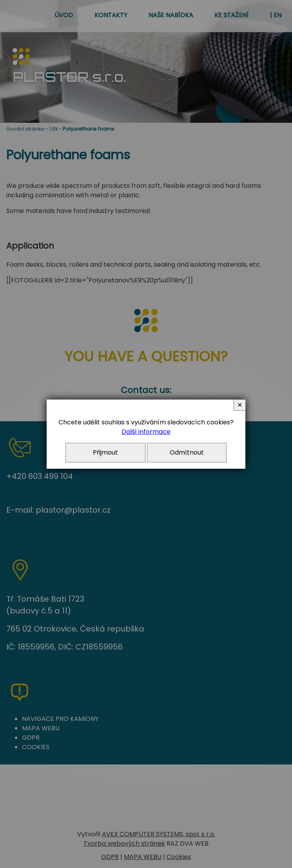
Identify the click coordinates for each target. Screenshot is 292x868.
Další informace (146, 432)
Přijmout (105, 452)
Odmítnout (187, 452)
